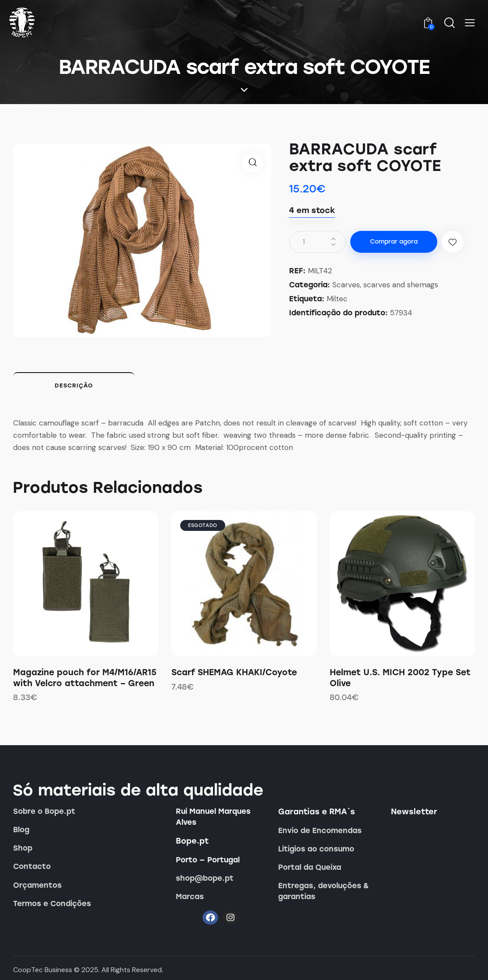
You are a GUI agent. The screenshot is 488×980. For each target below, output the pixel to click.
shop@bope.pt (205, 878)
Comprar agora (394, 242)
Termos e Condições (52, 903)
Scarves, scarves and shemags (385, 285)
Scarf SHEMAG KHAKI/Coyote (234, 672)
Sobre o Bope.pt (44, 811)
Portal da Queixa (310, 867)
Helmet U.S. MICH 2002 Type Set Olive (400, 678)
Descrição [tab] (74, 385)
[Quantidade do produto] (317, 242)
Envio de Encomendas (320, 830)
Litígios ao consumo (316, 849)
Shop (23, 848)
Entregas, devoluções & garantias (324, 891)
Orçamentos (37, 885)
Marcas (190, 896)
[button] (470, 23)
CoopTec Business (43, 970)
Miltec (337, 299)
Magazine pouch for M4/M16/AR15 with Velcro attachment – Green (85, 678)
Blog (21, 830)
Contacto (32, 866)
